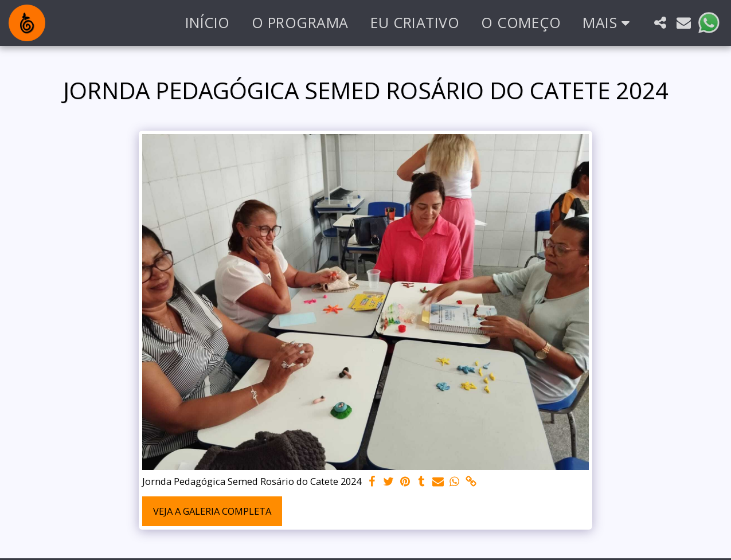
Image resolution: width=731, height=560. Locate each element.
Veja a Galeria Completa (212, 511)
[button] (660, 23)
